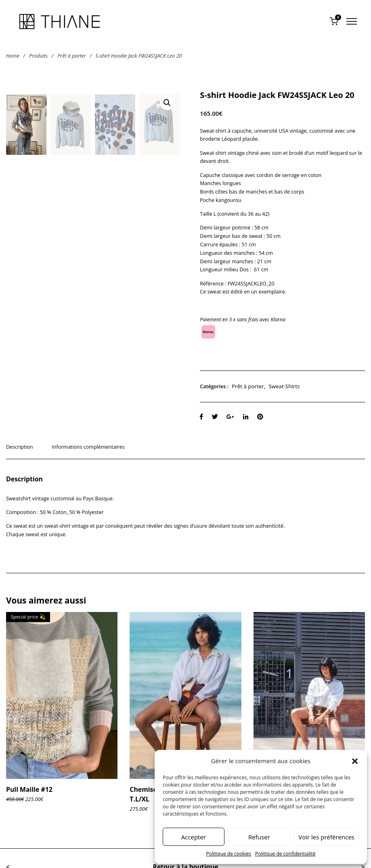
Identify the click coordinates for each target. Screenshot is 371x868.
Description (20, 447)
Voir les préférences (326, 837)
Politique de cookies (229, 854)
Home (13, 55)
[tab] (23, 451)
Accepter (194, 837)
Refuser (259, 837)
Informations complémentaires (88, 447)
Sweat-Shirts (284, 386)
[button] (355, 761)
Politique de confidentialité (285, 854)
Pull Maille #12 (29, 789)
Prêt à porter (71, 55)
